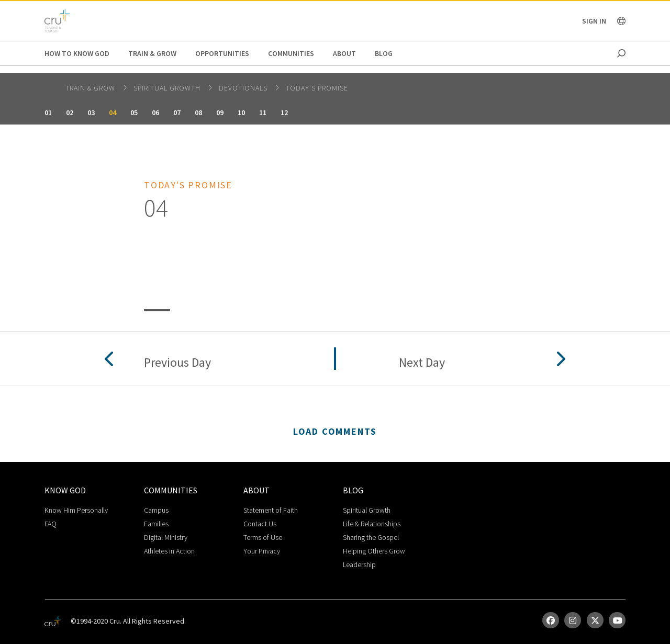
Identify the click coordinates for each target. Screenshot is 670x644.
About (344, 53)
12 (284, 112)
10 (241, 112)
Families (156, 524)
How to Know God (77, 53)
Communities (291, 53)
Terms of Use (263, 537)
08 (198, 112)
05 (134, 112)
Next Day (422, 363)
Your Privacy (262, 551)
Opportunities (222, 53)
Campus (156, 510)
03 (91, 112)
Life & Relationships (372, 524)
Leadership (359, 564)
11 (263, 112)
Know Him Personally (76, 510)
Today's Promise (317, 88)
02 (70, 112)
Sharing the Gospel (371, 537)
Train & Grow (152, 53)
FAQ (51, 524)
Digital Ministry (166, 537)
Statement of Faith (271, 510)
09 (220, 112)
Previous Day (177, 363)
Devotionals (244, 88)
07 (177, 112)
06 (155, 112)
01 (48, 112)
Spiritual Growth (168, 88)
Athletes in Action (169, 551)
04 (113, 112)
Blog (384, 53)
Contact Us (260, 524)
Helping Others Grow (374, 551)
